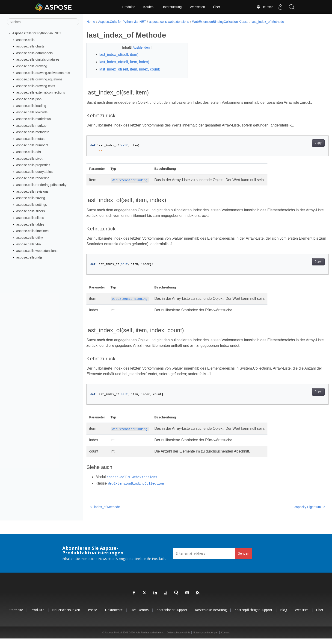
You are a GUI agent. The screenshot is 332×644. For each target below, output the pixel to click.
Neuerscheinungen (66, 615)
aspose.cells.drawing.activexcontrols (43, 73)
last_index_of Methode (268, 22)
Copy (301, 149)
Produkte (129, 7)
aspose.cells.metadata (33, 132)
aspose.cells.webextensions (37, 251)
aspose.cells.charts (30, 46)
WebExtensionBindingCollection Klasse (220, 22)
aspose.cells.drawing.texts (36, 86)
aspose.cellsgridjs (30, 257)
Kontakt (225, 638)
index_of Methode (105, 512)
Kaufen (148, 7)
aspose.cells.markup (31, 125)
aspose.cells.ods (29, 152)
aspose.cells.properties (33, 165)
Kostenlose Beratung (211, 615)
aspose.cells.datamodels (35, 53)
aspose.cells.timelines (33, 231)
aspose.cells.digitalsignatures (38, 59)
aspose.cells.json (29, 99)
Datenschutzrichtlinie (179, 638)
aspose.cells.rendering (33, 178)
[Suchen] (43, 22)
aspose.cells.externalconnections (41, 92)
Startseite (16, 615)
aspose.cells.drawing (32, 66)
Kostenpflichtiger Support (253, 615)
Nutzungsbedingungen (206, 638)
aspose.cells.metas (30, 139)
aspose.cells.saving (31, 198)
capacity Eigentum (293, 512)
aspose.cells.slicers (31, 211)
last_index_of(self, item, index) (124, 62)
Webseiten (197, 7)
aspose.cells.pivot (30, 158)
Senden (244, 559)
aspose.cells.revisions (33, 191)
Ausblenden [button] (138, 47)
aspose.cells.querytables (35, 172)
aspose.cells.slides (30, 218)
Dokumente (114, 615)
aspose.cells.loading (31, 106)
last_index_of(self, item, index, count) (130, 69)
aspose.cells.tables (30, 224)
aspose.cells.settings (32, 205)
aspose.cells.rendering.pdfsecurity (41, 185)
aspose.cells (25, 40)
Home (91, 22)
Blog (284, 615)
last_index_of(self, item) (119, 54)
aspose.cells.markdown (34, 119)
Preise (92, 615)
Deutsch (265, 7)
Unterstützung (172, 7)
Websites (302, 615)
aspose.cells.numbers (32, 145)
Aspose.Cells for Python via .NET (37, 33)
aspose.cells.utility (30, 238)
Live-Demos (140, 615)
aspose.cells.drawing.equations (39, 79)
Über (216, 7)
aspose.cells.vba (29, 244)
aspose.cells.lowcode (32, 112)
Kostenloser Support (172, 615)
